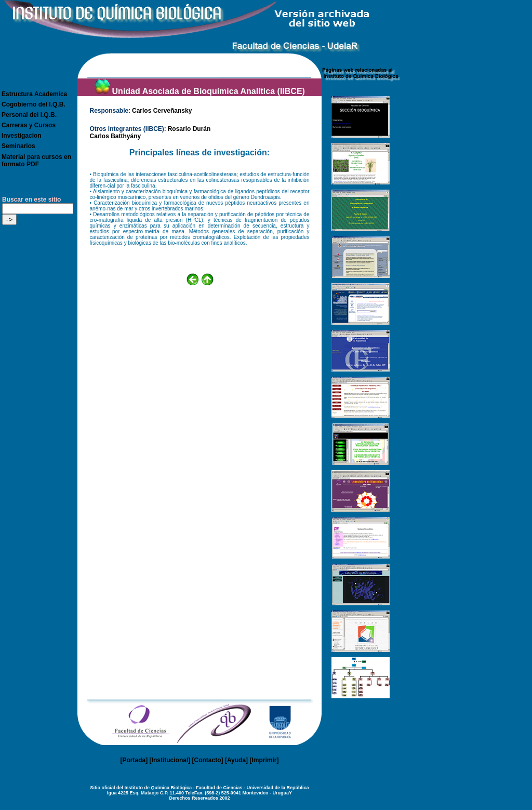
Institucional (170, 760)
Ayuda (236, 760)
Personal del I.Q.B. (29, 115)
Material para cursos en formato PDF (36, 161)
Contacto (208, 760)
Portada (134, 760)
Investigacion (22, 136)
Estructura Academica (34, 94)
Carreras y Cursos (29, 125)
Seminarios (18, 146)
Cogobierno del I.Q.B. (34, 104)
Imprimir (264, 760)
